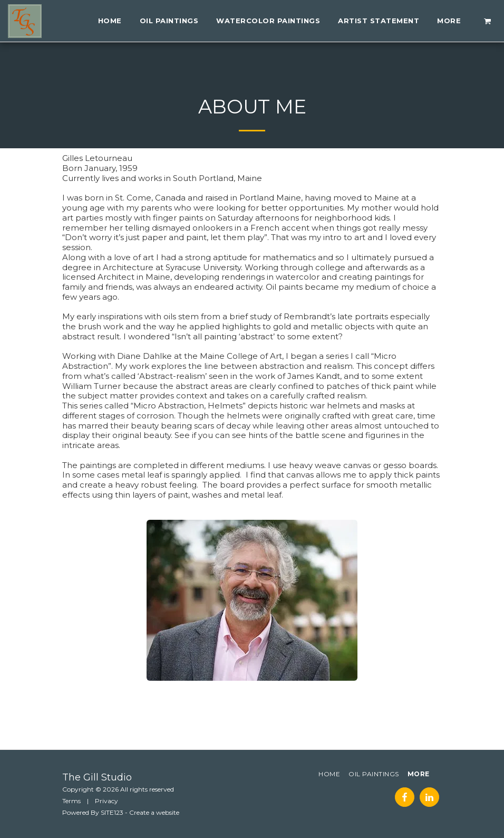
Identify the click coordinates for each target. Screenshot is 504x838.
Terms (71, 801)
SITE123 (112, 812)
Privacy (106, 801)
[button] (488, 21)
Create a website (154, 812)
